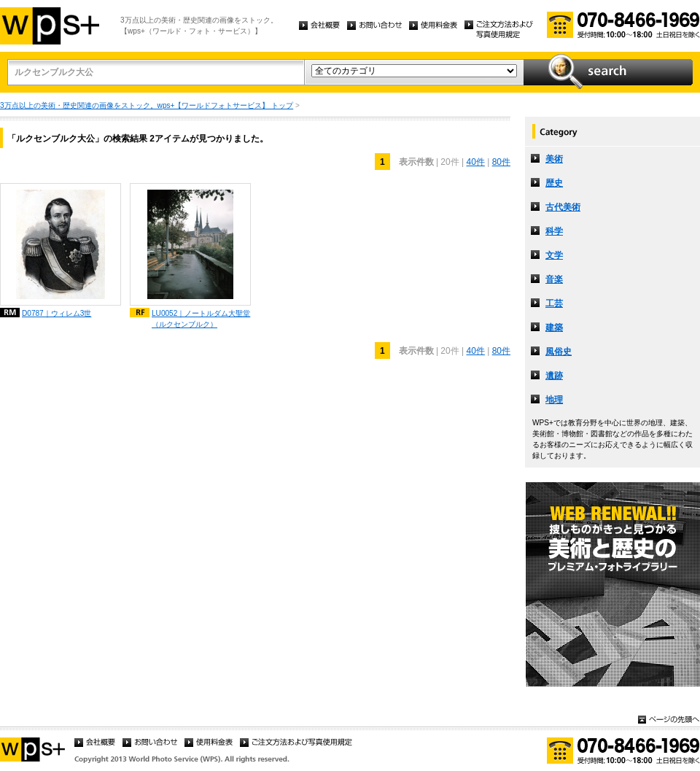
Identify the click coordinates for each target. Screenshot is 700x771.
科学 (554, 231)
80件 (501, 162)
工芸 (554, 303)
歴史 (554, 183)
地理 (554, 400)
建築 (554, 328)
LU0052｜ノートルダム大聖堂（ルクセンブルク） (201, 319)
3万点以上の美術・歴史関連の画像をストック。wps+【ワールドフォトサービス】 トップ (147, 105)
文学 (554, 255)
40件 (475, 162)
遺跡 (554, 376)
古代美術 (563, 207)
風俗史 (559, 352)
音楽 (554, 279)
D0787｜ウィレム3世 (57, 313)
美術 (554, 159)
